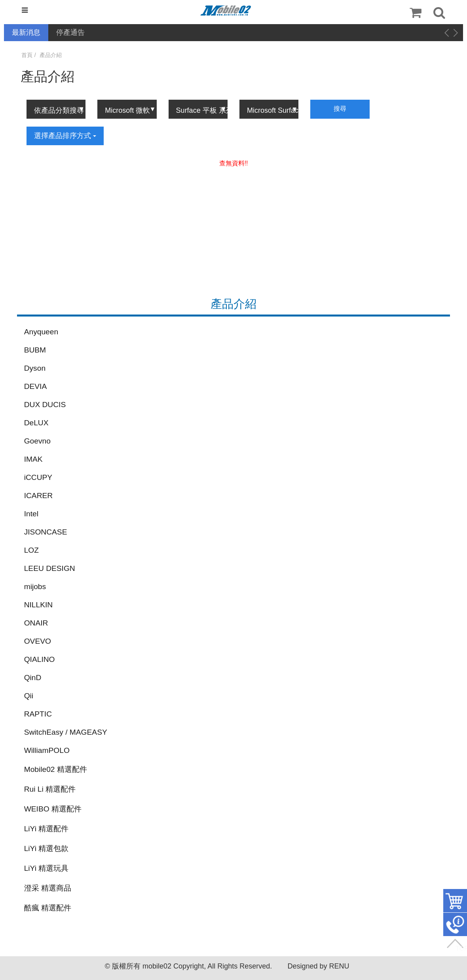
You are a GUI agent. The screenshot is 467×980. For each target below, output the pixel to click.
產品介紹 (51, 55)
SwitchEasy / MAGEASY (66, 732)
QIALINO (40, 659)
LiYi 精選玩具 (47, 868)
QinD (33, 678)
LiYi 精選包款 (47, 848)
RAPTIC (38, 714)
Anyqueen (41, 332)
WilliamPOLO (47, 750)
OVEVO (38, 641)
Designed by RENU (318, 966)
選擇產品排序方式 (65, 136)
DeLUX (36, 423)
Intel (31, 514)
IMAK (33, 459)
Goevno (37, 441)
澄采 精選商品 (48, 888)
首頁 (27, 55)
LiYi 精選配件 (47, 829)
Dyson (35, 368)
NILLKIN (39, 605)
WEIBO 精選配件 (53, 809)
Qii (29, 696)
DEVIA (36, 386)
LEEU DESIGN (50, 568)
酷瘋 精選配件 (48, 908)
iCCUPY (38, 477)
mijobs (35, 587)
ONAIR (36, 623)
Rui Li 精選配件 (50, 789)
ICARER (39, 496)
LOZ (31, 550)
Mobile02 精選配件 (56, 769)
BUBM (35, 350)
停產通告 (70, 32)
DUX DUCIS (45, 405)
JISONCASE (46, 532)
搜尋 (340, 109)
